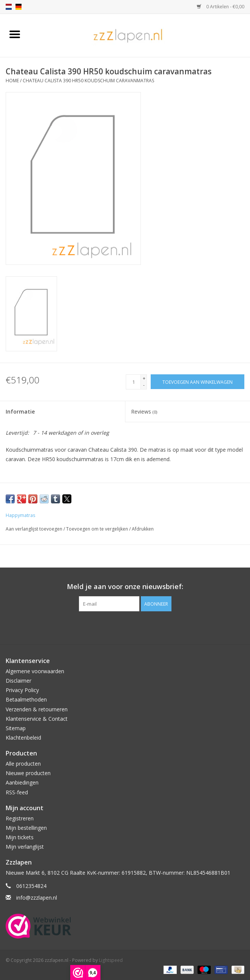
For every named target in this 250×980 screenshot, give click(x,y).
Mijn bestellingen (26, 828)
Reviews (144, 412)
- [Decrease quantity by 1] (144, 385)
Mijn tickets (20, 837)
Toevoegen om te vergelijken (98, 529)
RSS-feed (17, 792)
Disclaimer (19, 681)
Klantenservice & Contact (37, 719)
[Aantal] (133, 382)
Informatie (20, 412)
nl (9, 7)
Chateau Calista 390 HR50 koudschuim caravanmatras (88, 81)
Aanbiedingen (22, 782)
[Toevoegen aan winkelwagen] (198, 382)
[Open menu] (15, 34)
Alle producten (23, 764)
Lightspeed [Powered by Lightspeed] (111, 960)
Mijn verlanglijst (25, 847)
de (19, 7)
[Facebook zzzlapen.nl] (125, 627)
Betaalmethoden (26, 699)
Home (12, 81)
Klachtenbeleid (23, 738)
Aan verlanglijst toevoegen (35, 529)
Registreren (20, 818)
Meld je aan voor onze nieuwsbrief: (125, 587)
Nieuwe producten (28, 773)
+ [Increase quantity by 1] (144, 378)
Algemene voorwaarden (35, 671)
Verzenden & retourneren (37, 709)
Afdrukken (143, 529)
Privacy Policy (22, 690)
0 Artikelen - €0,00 (221, 7)
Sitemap (16, 728)
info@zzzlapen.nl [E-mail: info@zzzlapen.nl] (37, 898)
